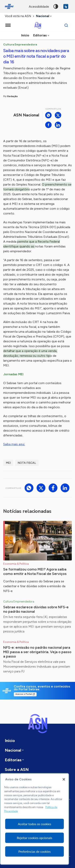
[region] (34, 819)
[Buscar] (66, 25)
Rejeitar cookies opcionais (34, 838)
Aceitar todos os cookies (34, 824)
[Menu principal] (8, 25)
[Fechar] (64, 779)
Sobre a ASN (17, 770)
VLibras (66, 6)
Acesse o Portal (24, 694)
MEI (8, 463)
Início (25, 35)
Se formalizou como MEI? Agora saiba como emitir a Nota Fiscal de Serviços (35, 571)
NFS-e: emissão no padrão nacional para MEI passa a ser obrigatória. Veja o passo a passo (37, 652)
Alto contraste (56, 6)
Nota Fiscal (27, 463)
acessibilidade (39, 7)
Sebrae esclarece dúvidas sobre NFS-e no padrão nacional (36, 609)
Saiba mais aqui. (14, 444)
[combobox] (44, 16)
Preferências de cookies (34, 851)
